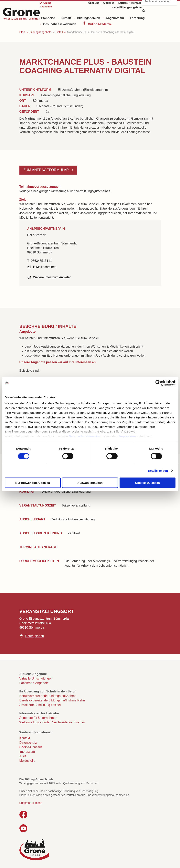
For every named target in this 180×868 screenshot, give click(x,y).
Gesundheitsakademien (60, 24)
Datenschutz (28, 743)
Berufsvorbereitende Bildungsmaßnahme (48, 696)
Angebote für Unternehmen (38, 718)
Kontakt (136, 3)
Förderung (137, 18)
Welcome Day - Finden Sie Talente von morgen (52, 722)
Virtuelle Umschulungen (36, 678)
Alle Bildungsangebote (128, 7)
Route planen (35, 636)
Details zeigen (158, 471)
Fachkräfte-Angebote (34, 683)
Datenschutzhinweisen (86, 436)
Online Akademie (100, 24)
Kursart (66, 18)
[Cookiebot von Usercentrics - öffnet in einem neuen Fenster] (158, 383)
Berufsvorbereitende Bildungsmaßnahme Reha (52, 700)
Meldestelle (27, 761)
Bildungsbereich (89, 18)
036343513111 (41, 261)
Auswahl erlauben (90, 483)
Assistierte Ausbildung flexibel (40, 705)
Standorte (48, 18)
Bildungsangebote (40, 32)
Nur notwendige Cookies (33, 483)
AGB (23, 756)
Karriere (123, 3)
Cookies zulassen (147, 483)
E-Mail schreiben (45, 267)
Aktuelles (109, 3)
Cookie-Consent (31, 747)
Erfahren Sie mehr (31, 803)
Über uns (94, 3)
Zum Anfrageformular (47, 170)
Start (22, 32)
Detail (59, 32)
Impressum (128, 436)
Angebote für (115, 18)
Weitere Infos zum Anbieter (52, 277)
